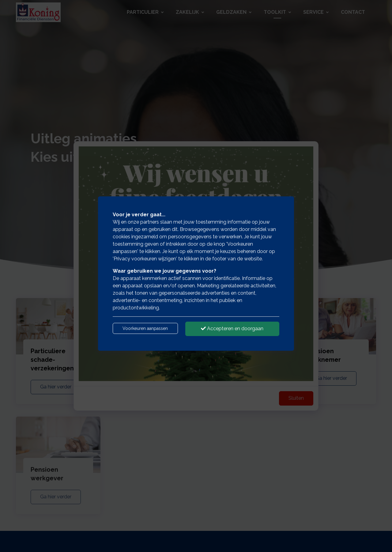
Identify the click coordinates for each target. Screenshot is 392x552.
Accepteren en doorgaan (232, 329)
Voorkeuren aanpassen (145, 328)
